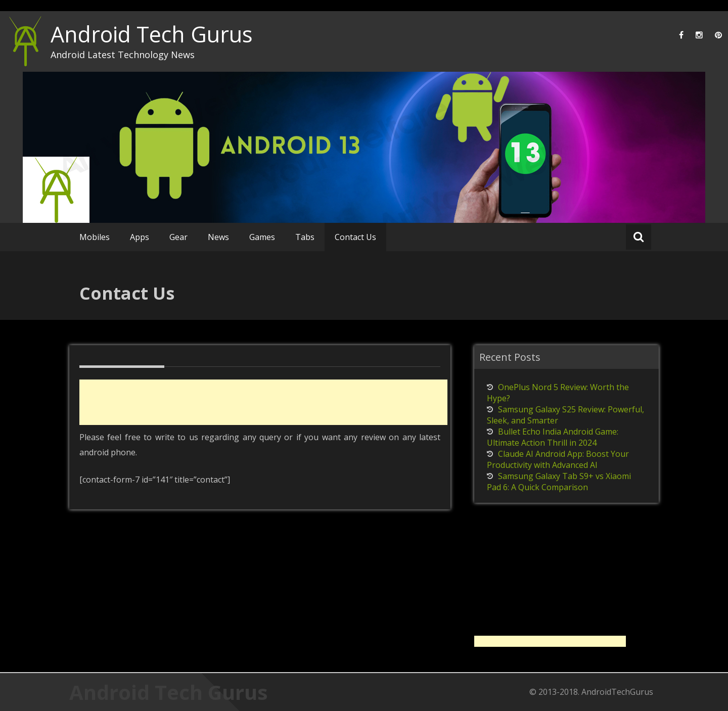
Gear (178, 237)
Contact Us (355, 237)
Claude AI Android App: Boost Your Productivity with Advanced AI (558, 459)
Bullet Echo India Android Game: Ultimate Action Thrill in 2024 (553, 437)
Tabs (305, 237)
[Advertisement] (263, 402)
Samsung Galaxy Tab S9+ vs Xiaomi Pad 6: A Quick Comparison (559, 482)
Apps (140, 237)
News (218, 237)
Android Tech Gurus (152, 34)
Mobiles (95, 237)
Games (262, 237)
